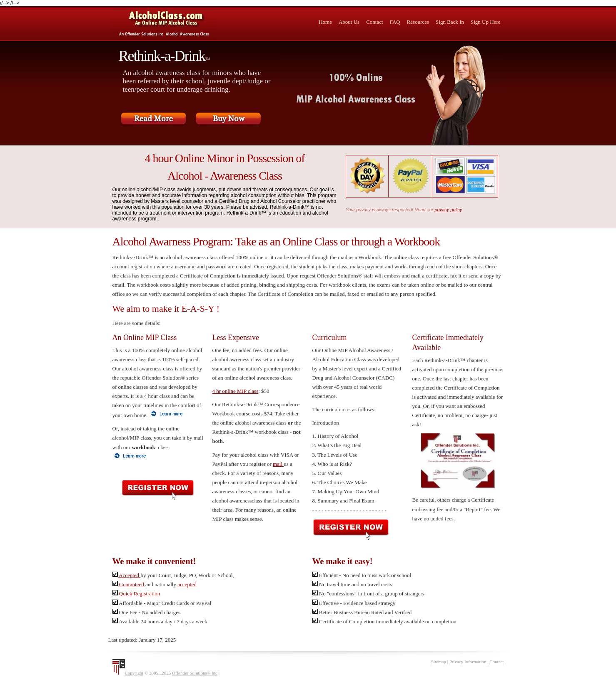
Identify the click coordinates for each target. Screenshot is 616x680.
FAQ (395, 22)
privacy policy (448, 210)
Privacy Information (468, 662)
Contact (374, 22)
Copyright (134, 673)
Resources (418, 22)
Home (325, 22)
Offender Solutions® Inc (195, 673)
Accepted (127, 575)
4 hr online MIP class (236, 391)
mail (278, 464)
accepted (187, 584)
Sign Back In (450, 22)
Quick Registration (140, 594)
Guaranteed (129, 584)
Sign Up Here (486, 22)
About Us (349, 22)
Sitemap (439, 662)
